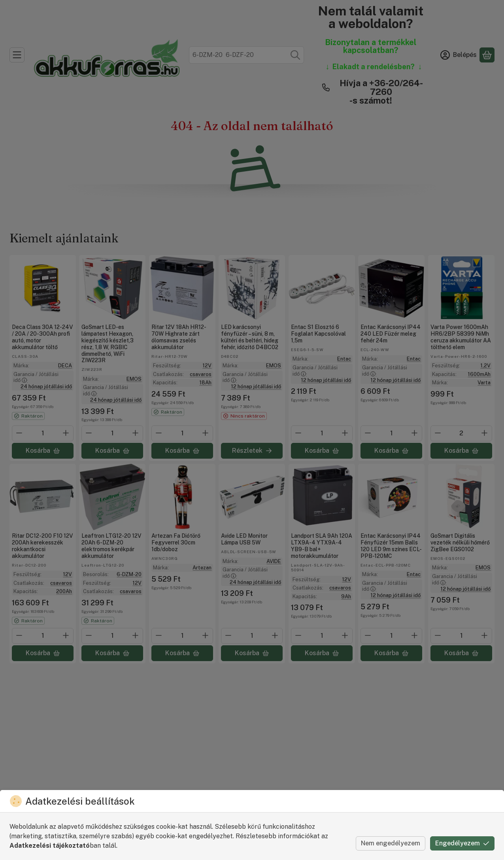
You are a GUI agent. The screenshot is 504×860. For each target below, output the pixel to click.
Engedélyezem (462, 843)
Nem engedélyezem (391, 843)
